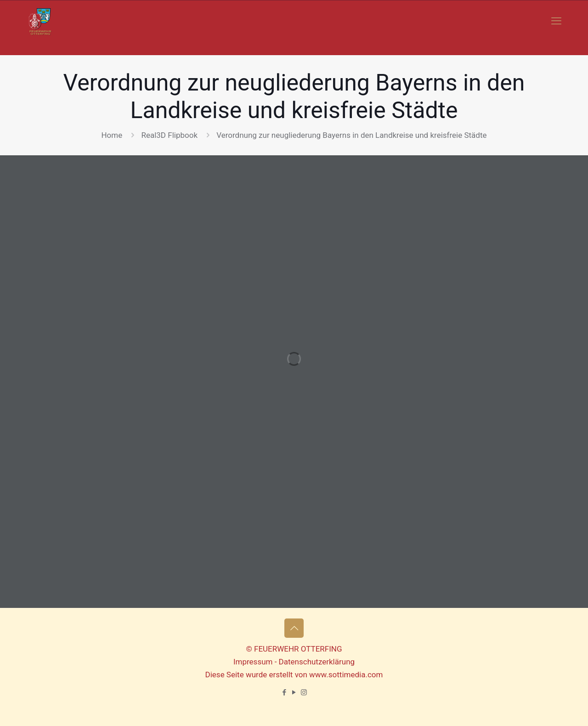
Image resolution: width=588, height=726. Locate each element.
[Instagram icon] (304, 692)
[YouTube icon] (294, 692)
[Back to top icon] (294, 628)
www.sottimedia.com (346, 675)
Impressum (253, 662)
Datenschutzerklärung (317, 662)
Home (112, 135)
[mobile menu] (556, 21)
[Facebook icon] (285, 692)
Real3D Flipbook (169, 135)
